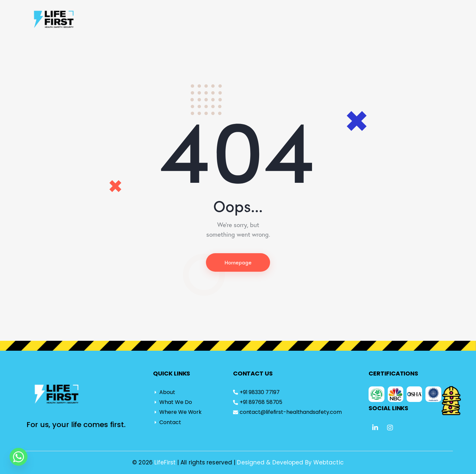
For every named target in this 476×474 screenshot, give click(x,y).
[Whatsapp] (19, 457)
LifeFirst (166, 462)
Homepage (238, 262)
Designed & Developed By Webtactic (290, 462)
